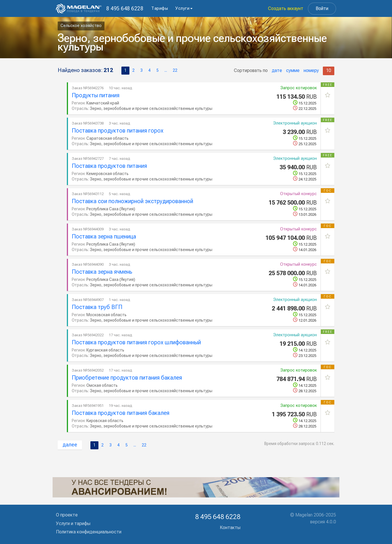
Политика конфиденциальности (89, 532)
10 (329, 70)
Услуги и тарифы (73, 523)
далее (70, 445)
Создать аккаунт (286, 8)
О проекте (67, 515)
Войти (322, 8)
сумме (293, 70)
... (166, 70)
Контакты (230, 528)
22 (175, 70)
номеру (311, 70)
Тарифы (160, 8)
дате (277, 70)
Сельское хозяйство (81, 26)
